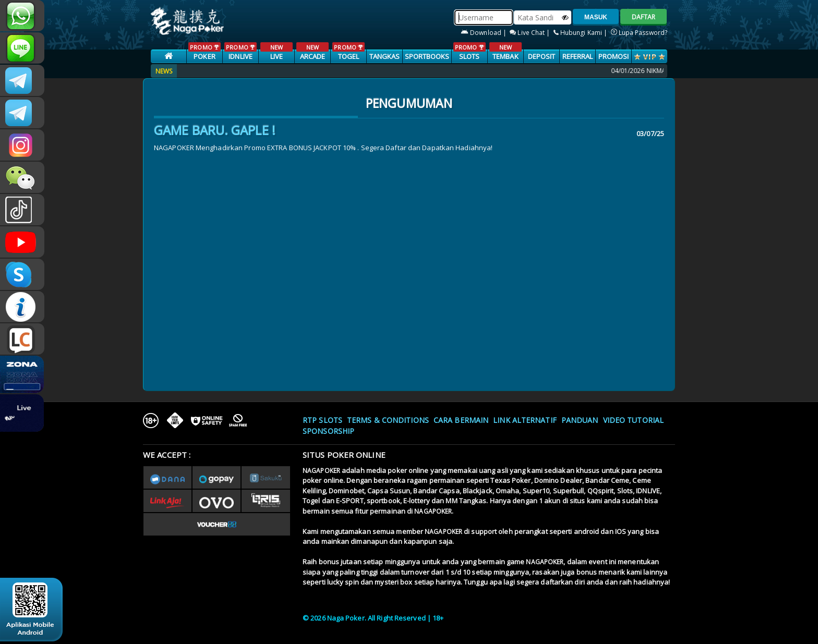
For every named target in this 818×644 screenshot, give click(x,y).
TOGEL (348, 52)
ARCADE (312, 52)
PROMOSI (614, 56)
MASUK (596, 17)
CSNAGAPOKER (22, 48)
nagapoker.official (22, 145)
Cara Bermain (461, 420)
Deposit (542, 56)
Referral (578, 56)
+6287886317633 (22, 16)
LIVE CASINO (276, 57)
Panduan (580, 420)
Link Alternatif (525, 420)
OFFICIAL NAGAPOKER (22, 274)
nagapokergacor (22, 113)
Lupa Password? (639, 33)
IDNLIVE (240, 52)
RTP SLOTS (322, 420)
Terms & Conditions (388, 420)
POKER (204, 52)
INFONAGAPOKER (22, 307)
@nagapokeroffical (22, 210)
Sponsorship (328, 431)
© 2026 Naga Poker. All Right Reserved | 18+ (373, 618)
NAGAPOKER (321, 471)
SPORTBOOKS (427, 56)
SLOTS (469, 52)
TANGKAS (385, 56)
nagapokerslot (22, 80)
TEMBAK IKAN (505, 57)
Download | (484, 33)
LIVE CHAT (22, 339)
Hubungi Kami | (581, 33)
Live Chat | (531, 33)
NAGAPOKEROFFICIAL (22, 242)
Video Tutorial (633, 420)
